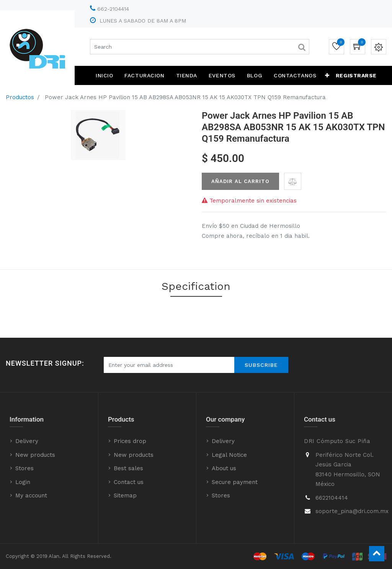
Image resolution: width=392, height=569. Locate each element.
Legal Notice (229, 455)
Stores (24, 468)
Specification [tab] (196, 286)
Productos (20, 97)
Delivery (27, 441)
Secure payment (235, 482)
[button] (327, 75)
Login (23, 482)
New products (35, 455)
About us (224, 468)
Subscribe (261, 365)
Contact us (129, 482)
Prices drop (130, 441)
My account (31, 495)
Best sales (128, 468)
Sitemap (125, 495)
